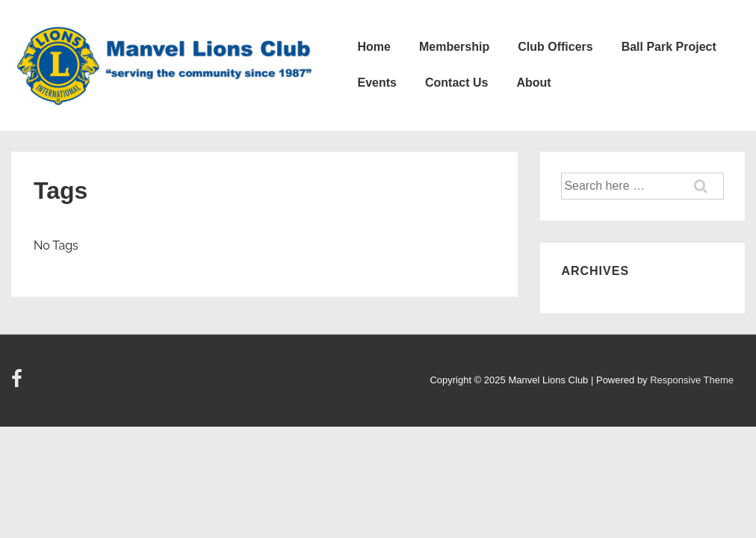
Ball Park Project (669, 47)
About (533, 83)
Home (374, 47)
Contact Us (456, 83)
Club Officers (555, 47)
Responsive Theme (692, 380)
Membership (454, 47)
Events (377, 83)
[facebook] (19, 384)
